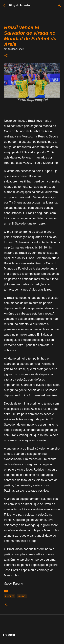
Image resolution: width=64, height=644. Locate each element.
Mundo (22, 596)
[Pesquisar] (59, 5)
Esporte (10, 596)
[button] (6, 56)
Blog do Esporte (20, 5)
